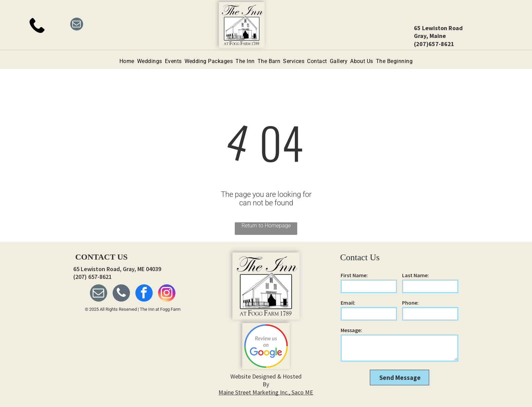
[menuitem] (127, 61)
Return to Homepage (266, 226)
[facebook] (144, 294)
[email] (77, 25)
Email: (348, 303)
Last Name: (415, 275)
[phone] (121, 294)
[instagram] (167, 294)
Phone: (410, 303)
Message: (351, 330)
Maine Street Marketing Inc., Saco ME (266, 392)
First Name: (354, 275)
